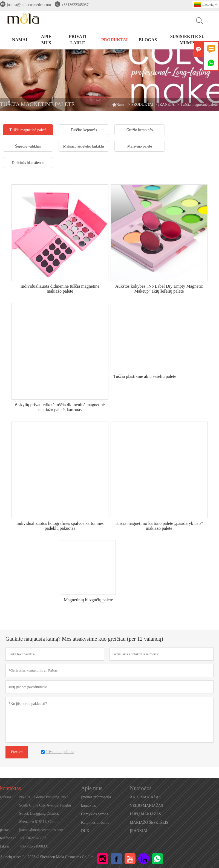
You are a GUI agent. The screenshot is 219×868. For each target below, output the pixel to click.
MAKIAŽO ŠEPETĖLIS (149, 823)
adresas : (7, 797)
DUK (85, 831)
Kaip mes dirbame (95, 823)
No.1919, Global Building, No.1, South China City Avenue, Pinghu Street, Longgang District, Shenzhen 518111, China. (45, 809)
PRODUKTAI (115, 40)
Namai (119, 105)
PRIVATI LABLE (78, 40)
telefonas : (8, 838)
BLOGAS (148, 40)
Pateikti (17, 752)
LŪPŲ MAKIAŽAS (145, 814)
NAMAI (20, 40)
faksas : (6, 846)
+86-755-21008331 (34, 846)
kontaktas (11, 788)
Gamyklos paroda (95, 814)
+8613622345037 (75, 5)
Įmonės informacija (96, 797)
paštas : (6, 830)
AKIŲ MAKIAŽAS (145, 797)
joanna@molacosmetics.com (29, 5)
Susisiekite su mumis (188, 40)
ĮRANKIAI (167, 105)
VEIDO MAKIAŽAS (146, 806)
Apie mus (46, 40)
